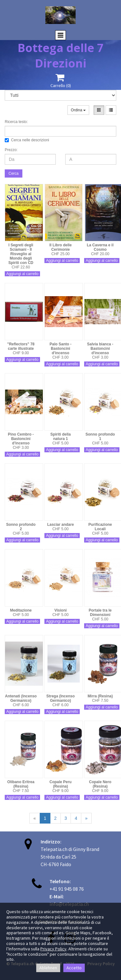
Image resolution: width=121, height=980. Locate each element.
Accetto (74, 968)
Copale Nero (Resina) (100, 784)
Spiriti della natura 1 (61, 437)
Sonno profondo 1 (100, 437)
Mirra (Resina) (100, 696)
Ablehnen (48, 968)
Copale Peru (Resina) (60, 784)
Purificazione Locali (100, 527)
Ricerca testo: (16, 122)
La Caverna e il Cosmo (100, 247)
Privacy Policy (53, 949)
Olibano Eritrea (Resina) (21, 784)
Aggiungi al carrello (22, 274)
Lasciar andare (61, 525)
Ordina (78, 110)
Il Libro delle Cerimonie (61, 247)
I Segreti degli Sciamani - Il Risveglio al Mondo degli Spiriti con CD (21, 254)
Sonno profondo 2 (21, 527)
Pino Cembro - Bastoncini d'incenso (21, 439)
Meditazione (21, 610)
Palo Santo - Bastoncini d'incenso (60, 349)
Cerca (14, 173)
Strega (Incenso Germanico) (60, 698)
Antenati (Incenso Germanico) (21, 698)
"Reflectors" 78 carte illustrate (21, 346)
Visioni (60, 610)
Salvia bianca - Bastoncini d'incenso (100, 349)
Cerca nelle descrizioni (27, 140)
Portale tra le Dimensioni (100, 613)
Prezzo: (11, 150)
